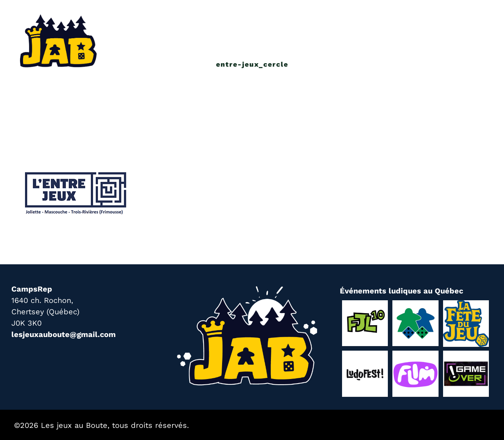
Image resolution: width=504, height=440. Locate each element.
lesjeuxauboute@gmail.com (64, 334)
